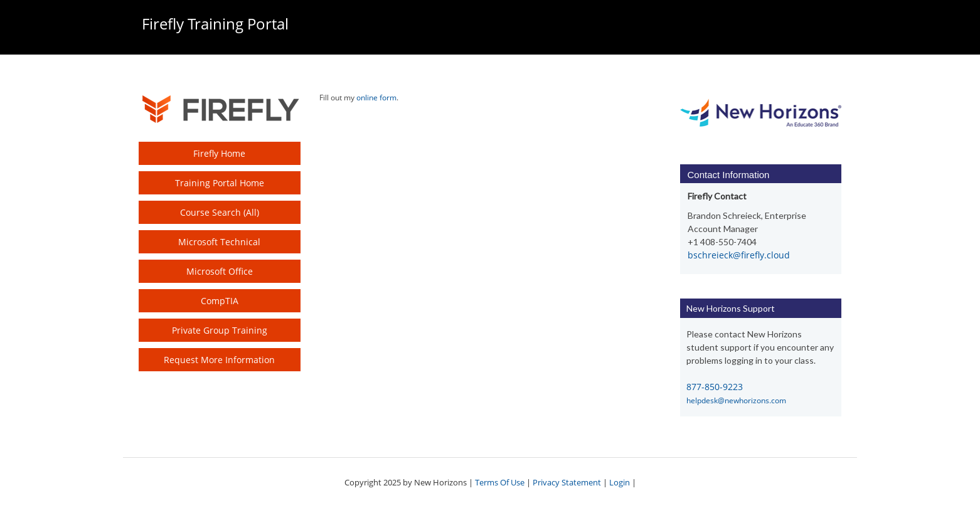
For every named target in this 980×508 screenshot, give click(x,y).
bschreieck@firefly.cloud (739, 255)
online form (376, 98)
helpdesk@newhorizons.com (736, 400)
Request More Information (219, 360)
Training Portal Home (220, 183)
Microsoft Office (220, 271)
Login (620, 482)
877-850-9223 (715, 387)
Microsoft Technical (219, 242)
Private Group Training (220, 330)
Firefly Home (219, 153)
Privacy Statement (567, 482)
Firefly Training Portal (215, 24)
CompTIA (220, 301)
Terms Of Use (500, 482)
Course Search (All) (220, 212)
